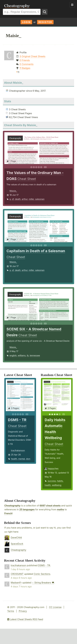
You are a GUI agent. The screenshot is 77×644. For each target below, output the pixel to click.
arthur (25, 199)
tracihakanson (18, 450)
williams (22, 355)
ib (28, 355)
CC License (55, 607)
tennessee (35, 355)
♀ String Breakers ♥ (43, 583)
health (14, 459)
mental (22, 459)
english (13, 355)
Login (26, 22)
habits (60, 481)
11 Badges (25, 68)
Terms (11, 611)
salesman (40, 199)
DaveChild (16, 537)
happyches (53, 468)
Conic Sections (42, 574)
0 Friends (25, 60)
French (8, 513)
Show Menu (72, 5)
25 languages (27, 509)
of (13, 199)
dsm (28, 459)
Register (45, 22)
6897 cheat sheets (50, 506)
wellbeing (57, 485)
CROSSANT (17, 574)
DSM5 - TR (44, 565)
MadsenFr (16, 583)
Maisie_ (13, 191)
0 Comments (26, 64)
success (52, 481)
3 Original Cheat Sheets (32, 56)
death (18, 199)
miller (31, 199)
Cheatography (12, 506)
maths (61, 509)
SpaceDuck (17, 544)
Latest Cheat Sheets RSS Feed (25, 619)
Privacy (23, 611)
